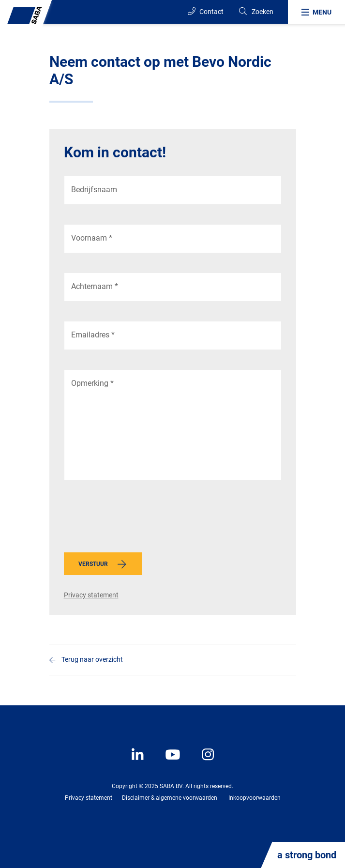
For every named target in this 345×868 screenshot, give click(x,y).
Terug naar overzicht (92, 659)
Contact (206, 11)
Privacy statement (91, 595)
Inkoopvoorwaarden (255, 798)
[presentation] (137, 519)
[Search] (256, 12)
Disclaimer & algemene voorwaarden (170, 798)
